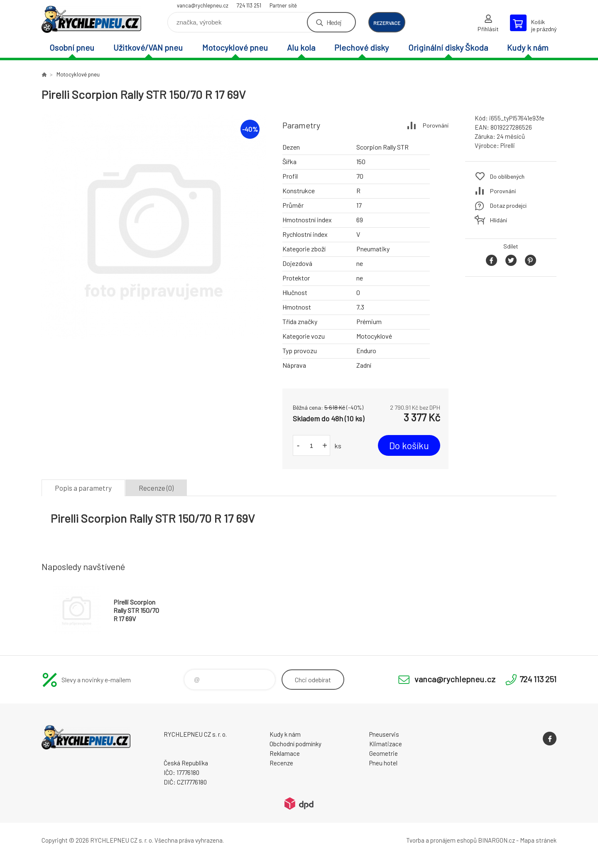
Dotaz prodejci (508, 205)
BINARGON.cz (496, 840)
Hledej (334, 22)
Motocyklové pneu (235, 47)
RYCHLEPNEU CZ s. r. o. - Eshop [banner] (91, 19)
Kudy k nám (528, 47)
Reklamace (285, 753)
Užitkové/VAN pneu (148, 47)
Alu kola (301, 47)
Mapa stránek (538, 840)
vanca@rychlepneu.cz (203, 5)
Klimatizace (386, 744)
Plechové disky (361, 47)
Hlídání (499, 220)
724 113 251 (249, 5)
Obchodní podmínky (295, 744)
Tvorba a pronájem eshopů (441, 840)
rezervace (387, 23)
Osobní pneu (72, 47)
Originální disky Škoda (448, 47)
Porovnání (436, 125)
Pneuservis (384, 734)
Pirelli (508, 145)
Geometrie (384, 753)
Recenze (281, 763)
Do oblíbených (507, 176)
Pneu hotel (383, 763)
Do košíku (409, 445)
